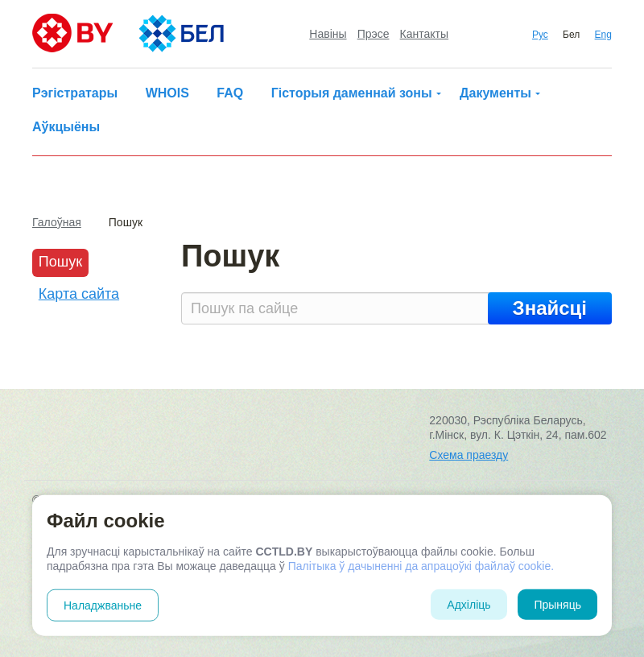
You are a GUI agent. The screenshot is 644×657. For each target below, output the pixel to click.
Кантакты (424, 34)
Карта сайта (79, 294)
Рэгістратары (75, 93)
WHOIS (167, 93)
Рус (540, 35)
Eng (603, 35)
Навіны (328, 34)
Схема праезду (469, 455)
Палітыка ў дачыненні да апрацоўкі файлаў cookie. (421, 566)
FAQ (230, 93)
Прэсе (374, 34)
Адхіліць (469, 605)
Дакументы (495, 93)
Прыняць (557, 605)
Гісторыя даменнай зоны (352, 93)
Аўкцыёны (66, 127)
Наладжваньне (103, 605)
